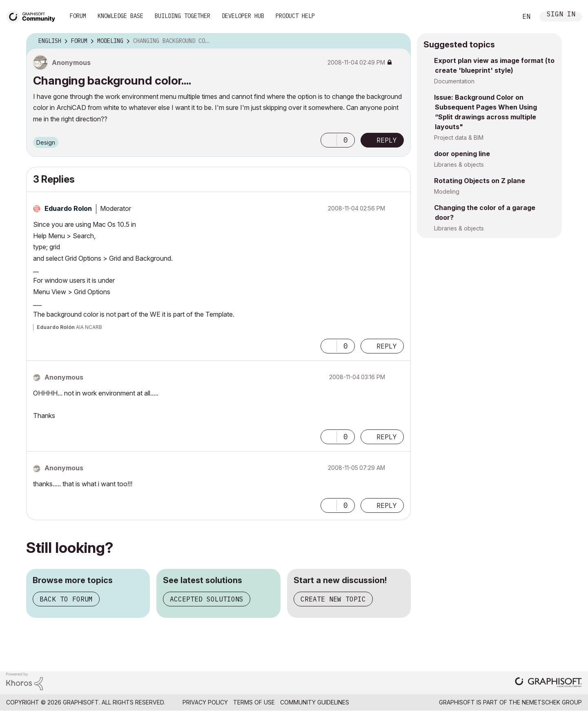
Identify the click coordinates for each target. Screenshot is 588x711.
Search (502, 17)
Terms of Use (254, 702)
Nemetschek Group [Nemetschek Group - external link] (552, 702)
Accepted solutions (207, 599)
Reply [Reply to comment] (387, 346)
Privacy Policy (205, 702)
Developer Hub (243, 16)
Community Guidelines (315, 702)
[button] (329, 140)
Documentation (454, 81)
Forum (78, 16)
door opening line (462, 154)
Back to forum (66, 599)
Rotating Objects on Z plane (480, 181)
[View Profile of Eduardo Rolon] (68, 208)
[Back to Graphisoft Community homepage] (33, 16)
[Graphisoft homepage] (548, 683)
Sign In (561, 15)
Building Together (183, 16)
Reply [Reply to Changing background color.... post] (387, 140)
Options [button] (399, 41)
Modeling (447, 191)
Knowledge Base (120, 16)
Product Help (295, 16)
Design (46, 142)
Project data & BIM (459, 138)
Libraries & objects (459, 164)
